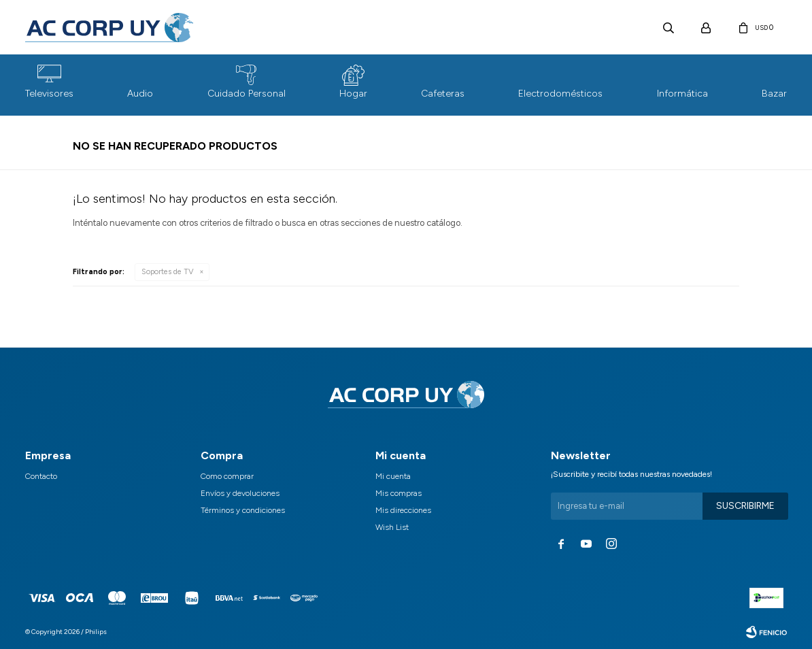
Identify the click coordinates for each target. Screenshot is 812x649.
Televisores (49, 94)
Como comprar (227, 476)
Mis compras (399, 493)
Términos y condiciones (243, 510)
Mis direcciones (403, 510)
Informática (682, 94)
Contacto (41, 476)
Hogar (353, 94)
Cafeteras (443, 94)
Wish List (392, 527)
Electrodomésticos (560, 94)
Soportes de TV (168, 272)
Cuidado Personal (247, 94)
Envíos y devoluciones (240, 493)
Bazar (774, 94)
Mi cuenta (393, 476)
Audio (140, 94)
